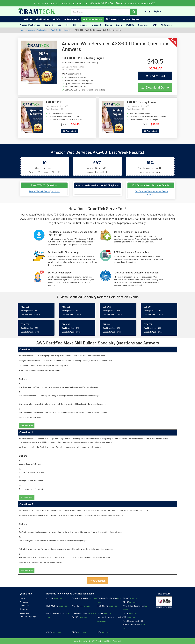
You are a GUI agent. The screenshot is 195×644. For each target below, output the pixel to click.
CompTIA (49, 25)
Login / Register (153, 11)
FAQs (57, 19)
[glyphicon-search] (134, 12)
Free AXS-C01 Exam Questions (44, 191)
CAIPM (49, 632)
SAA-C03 (66, 324)
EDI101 (50, 598)
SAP (155, 25)
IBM (74, 25)
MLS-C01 (25, 307)
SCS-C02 (107, 307)
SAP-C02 (107, 324)
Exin (59, 25)
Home (28, 19)
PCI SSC (130, 25)
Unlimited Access (93, 19)
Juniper (84, 25)
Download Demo (155, 87)
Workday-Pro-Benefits (107, 598)
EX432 (126, 602)
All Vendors (43, 19)
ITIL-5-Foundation (80, 613)
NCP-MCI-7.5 (52, 606)
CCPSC (75, 617)
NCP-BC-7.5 (77, 606)
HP (67, 25)
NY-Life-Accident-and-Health (110, 617)
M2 (125, 617)
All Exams (24, 602)
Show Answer (27, 426)
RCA (99, 632)
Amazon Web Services (30, 25)
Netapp (108, 25)
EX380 (126, 598)
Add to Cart (155, 76)
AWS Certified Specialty (61, 30)
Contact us (112, 19)
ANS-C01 (66, 307)
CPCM (75, 632)
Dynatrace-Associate (55, 613)
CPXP (126, 613)
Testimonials (72, 19)
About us (24, 609)
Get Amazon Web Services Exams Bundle (152, 193)
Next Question (97, 581)
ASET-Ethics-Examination (134, 606)
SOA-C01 (25, 324)
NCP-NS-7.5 (103, 606)
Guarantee (24, 613)
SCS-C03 (148, 307)
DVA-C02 (148, 324)
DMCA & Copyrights (29, 616)
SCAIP (100, 613)
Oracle (119, 25)
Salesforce (143, 25)
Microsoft (96, 25)
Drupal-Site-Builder (80, 598)
